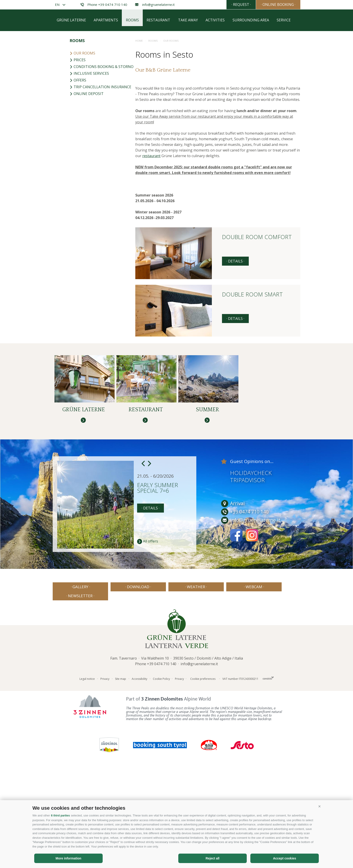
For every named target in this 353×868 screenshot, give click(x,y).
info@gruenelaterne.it (155, 5)
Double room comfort (257, 336)
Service (286, 119)
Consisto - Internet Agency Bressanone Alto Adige (268, 774)
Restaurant (160, 119)
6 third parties (61, 816)
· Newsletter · (277, 692)
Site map (121, 775)
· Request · (234, 5)
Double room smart (252, 393)
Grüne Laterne (71, 119)
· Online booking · (276, 5)
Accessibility (139, 775)
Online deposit (87, 192)
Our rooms (82, 151)
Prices (78, 158)
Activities (217, 119)
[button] (319, 807)
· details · (235, 359)
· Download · (126, 692)
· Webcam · (226, 692)
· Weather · (176, 692)
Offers (78, 179)
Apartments (106, 119)
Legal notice (87, 775)
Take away (189, 119)
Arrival (233, 609)
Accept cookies (285, 858)
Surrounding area (253, 119)
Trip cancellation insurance (100, 185)
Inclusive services (89, 172)
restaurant (151, 254)
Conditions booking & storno (102, 165)
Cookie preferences (203, 775)
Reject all (212, 858)
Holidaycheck (251, 578)
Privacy (105, 775)
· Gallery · (77, 692)
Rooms (133, 119)
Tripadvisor (247, 585)
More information (68, 858)
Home (139, 139)
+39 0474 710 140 (162, 760)
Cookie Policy (161, 775)
